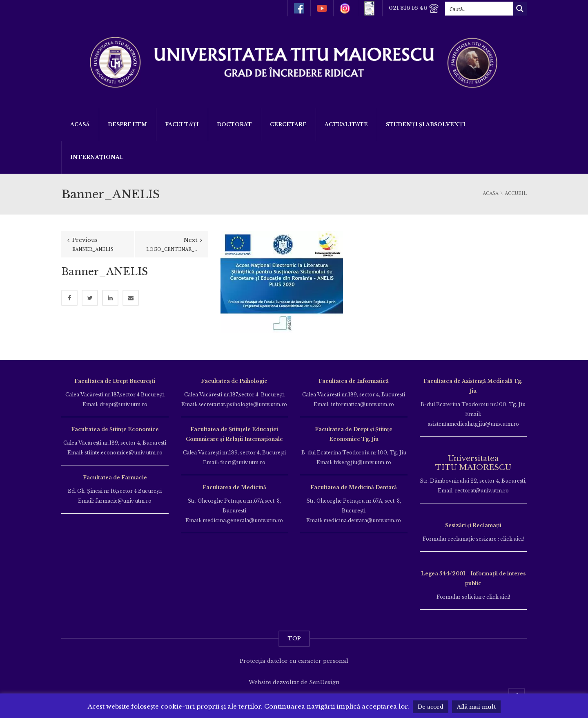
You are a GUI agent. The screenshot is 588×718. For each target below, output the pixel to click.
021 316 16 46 (414, 8)
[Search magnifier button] (520, 9)
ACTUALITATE (346, 124)
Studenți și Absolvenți (426, 124)
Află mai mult (476, 707)
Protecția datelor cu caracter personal (294, 661)
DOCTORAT (234, 124)
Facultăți (182, 124)
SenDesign (324, 682)
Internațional (97, 157)
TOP (294, 639)
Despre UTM (127, 124)
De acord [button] (431, 707)
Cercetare (288, 124)
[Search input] (479, 9)
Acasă (80, 124)
